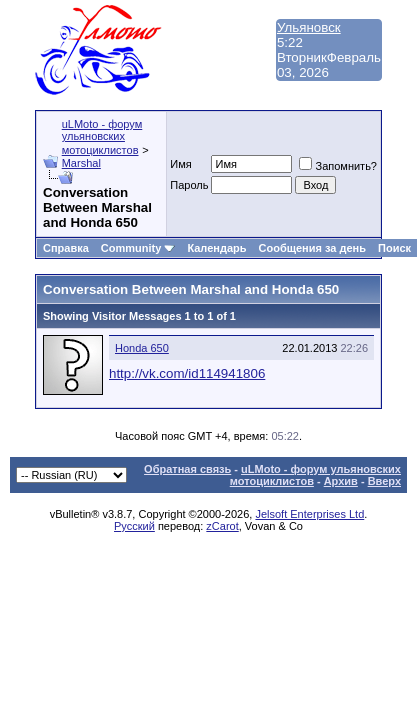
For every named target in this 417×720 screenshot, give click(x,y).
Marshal (81, 163)
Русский (134, 526)
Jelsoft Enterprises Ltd (309, 514)
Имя (180, 164)
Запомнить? (338, 166)
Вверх (384, 481)
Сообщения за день (312, 248)
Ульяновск (309, 27)
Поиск (394, 248)
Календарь (216, 248)
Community (138, 248)
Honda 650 (142, 348)
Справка (66, 248)
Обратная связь (187, 469)
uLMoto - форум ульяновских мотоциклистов (102, 137)
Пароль (189, 185)
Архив (341, 481)
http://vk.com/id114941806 (187, 373)
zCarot (222, 526)
